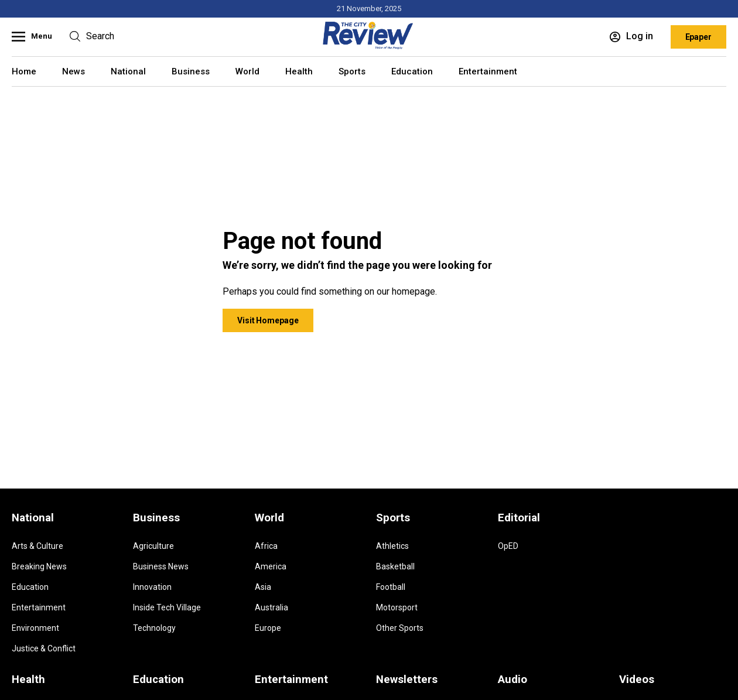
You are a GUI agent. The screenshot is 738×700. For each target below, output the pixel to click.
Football (391, 587)
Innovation (152, 587)
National (128, 71)
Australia (271, 607)
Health (299, 71)
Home (24, 71)
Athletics (392, 546)
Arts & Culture (37, 546)
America (271, 566)
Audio (512, 679)
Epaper (698, 37)
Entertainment (488, 71)
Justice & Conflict (44, 648)
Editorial (519, 518)
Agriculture (153, 546)
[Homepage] (369, 47)
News (74, 71)
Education (412, 71)
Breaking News (39, 566)
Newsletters (407, 679)
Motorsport (397, 607)
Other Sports (400, 628)
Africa (266, 546)
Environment (35, 628)
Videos (637, 679)
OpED (508, 546)
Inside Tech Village (167, 607)
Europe (268, 628)
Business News (161, 566)
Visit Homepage (268, 320)
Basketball (395, 566)
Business (191, 71)
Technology (154, 628)
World (247, 71)
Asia (263, 587)
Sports (352, 71)
